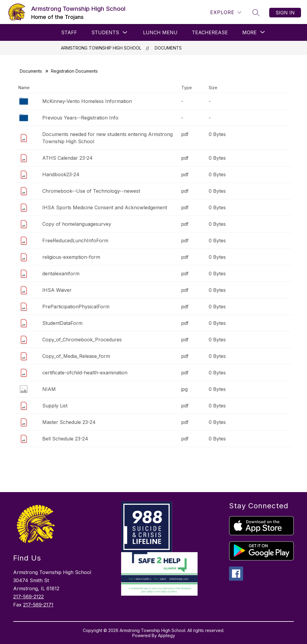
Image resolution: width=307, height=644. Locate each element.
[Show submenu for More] (249, 32)
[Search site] (256, 13)
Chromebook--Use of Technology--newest (91, 191)
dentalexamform (61, 274)
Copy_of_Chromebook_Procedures (82, 340)
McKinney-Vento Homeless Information (87, 101)
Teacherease (210, 32)
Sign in (285, 13)
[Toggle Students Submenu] (125, 33)
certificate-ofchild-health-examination (85, 373)
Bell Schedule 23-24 (65, 439)
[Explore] (226, 12)
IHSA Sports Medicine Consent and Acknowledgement (105, 207)
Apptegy (167, 635)
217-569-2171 (38, 605)
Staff (69, 32)
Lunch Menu (160, 32)
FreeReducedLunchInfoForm (75, 240)
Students (105, 32)
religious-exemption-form (71, 257)
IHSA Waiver (57, 290)
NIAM (49, 389)
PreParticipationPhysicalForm (76, 307)
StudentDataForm (62, 323)
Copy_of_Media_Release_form (76, 356)
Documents (168, 48)
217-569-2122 (28, 597)
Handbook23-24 (61, 174)
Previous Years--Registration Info (80, 118)
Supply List (55, 406)
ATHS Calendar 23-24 (67, 158)
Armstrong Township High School (101, 48)
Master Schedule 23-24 (69, 422)
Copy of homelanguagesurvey (77, 224)
